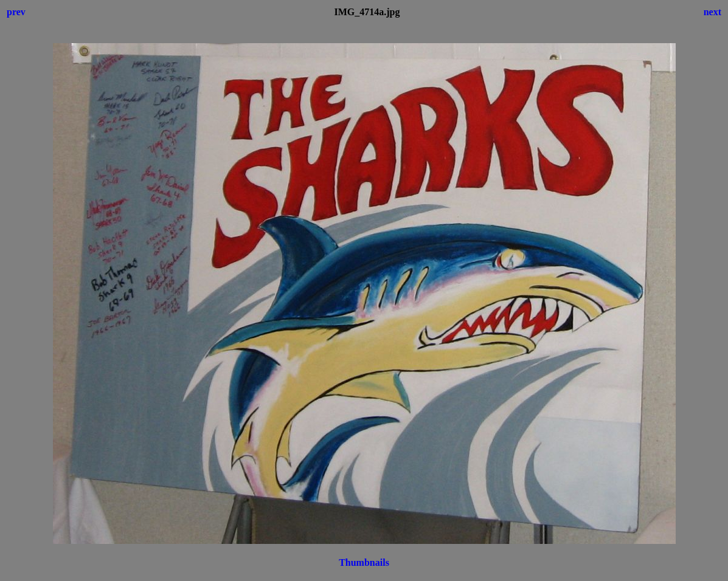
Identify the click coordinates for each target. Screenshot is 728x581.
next (712, 12)
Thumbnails (364, 562)
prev (16, 12)
